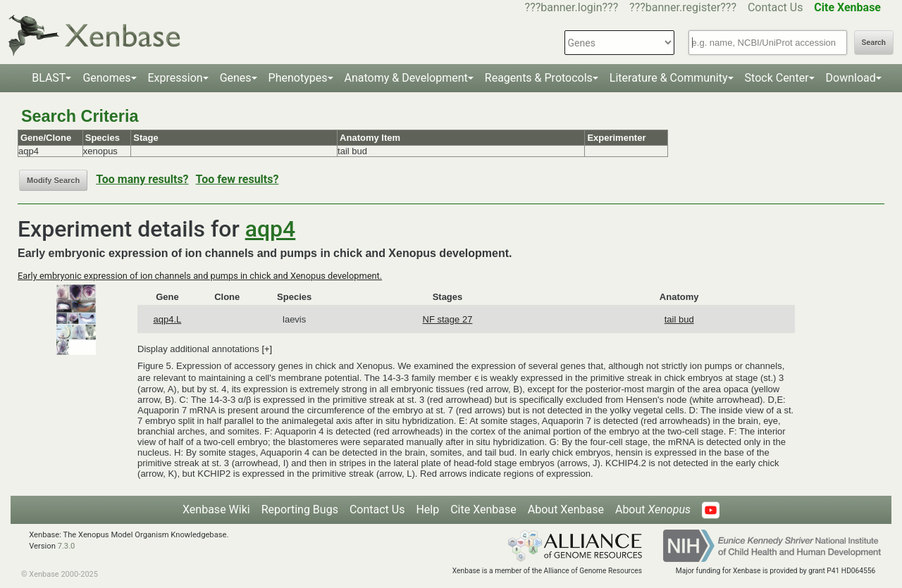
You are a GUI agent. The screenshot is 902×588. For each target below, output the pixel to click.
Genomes (106, 78)
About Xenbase (566, 509)
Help (427, 509)
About (653, 509)
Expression (175, 78)
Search (874, 43)
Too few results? (237, 179)
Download (851, 78)
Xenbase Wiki (216, 509)
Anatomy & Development (406, 78)
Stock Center (777, 78)
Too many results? (142, 179)
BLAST (49, 78)
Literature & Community (669, 78)
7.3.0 (67, 546)
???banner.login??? (572, 7)
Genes (236, 78)
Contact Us (776, 7)
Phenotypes (298, 78)
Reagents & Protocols (539, 78)
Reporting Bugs (300, 509)
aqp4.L (168, 319)
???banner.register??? (683, 7)
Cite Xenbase (483, 509)
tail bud (679, 319)
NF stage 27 (448, 319)
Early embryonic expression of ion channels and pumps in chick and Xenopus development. (200, 276)
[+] (267, 349)
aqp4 (271, 229)
